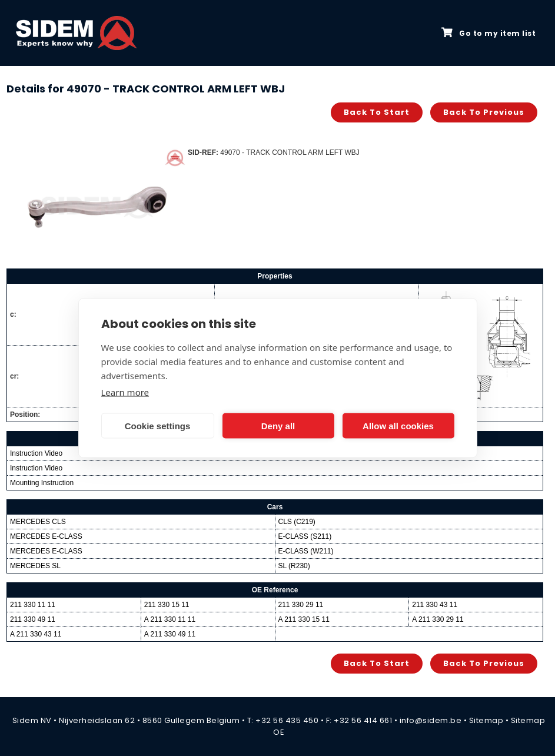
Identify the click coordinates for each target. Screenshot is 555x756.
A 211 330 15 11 (304, 619)
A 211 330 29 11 (438, 619)
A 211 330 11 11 (170, 619)
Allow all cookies (398, 425)
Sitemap (486, 720)
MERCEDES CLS (38, 522)
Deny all (278, 425)
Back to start (377, 112)
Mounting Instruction (42, 483)
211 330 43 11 (435, 605)
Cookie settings (158, 425)
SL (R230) (294, 566)
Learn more (125, 392)
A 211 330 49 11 (170, 634)
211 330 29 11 (301, 605)
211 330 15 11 (167, 605)
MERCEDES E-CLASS (46, 536)
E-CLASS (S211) (305, 536)
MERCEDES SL (35, 566)
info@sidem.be (431, 720)
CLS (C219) (297, 522)
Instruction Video (36, 453)
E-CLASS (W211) (306, 551)
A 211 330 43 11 (36, 634)
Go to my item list (488, 33)
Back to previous (484, 112)
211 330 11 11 (33, 605)
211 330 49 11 (33, 619)
